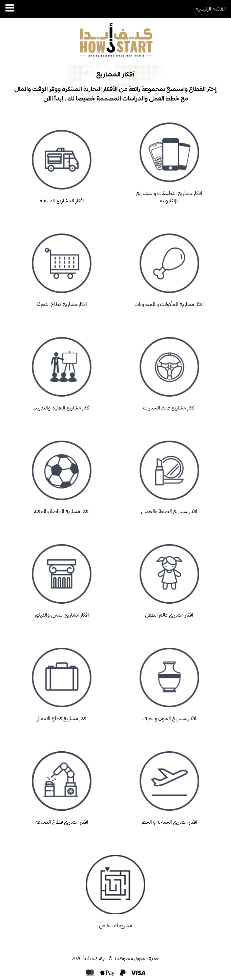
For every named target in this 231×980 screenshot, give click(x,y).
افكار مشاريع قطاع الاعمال (62, 681)
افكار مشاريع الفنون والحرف (169, 681)
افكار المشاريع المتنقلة (62, 163)
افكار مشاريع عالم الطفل (169, 577)
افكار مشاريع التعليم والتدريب (62, 370)
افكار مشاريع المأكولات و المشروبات (169, 267)
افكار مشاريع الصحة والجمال (169, 474)
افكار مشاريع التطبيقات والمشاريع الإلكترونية (169, 159)
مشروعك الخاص (115, 888)
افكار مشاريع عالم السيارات (169, 370)
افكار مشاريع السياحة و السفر (169, 784)
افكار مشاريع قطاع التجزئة (62, 267)
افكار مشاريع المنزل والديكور (62, 577)
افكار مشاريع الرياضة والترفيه (62, 474)
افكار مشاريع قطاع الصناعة (62, 784)
